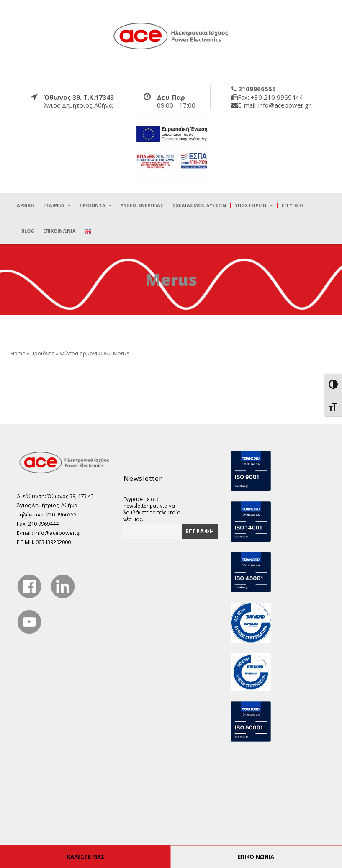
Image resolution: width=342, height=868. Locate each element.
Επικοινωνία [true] (59, 231)
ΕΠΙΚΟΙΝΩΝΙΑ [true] (256, 857)
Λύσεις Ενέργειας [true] (142, 205)
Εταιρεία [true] (54, 205)
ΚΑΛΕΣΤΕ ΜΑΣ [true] (86, 857)
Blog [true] (28, 231)
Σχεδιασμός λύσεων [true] (199, 205)
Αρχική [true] (26, 205)
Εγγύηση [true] (292, 205)
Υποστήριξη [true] (251, 205)
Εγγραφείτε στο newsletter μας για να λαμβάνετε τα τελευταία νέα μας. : (152, 509)
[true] (171, 36)
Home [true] (18, 353)
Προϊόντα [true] (93, 205)
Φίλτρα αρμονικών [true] (84, 353)
